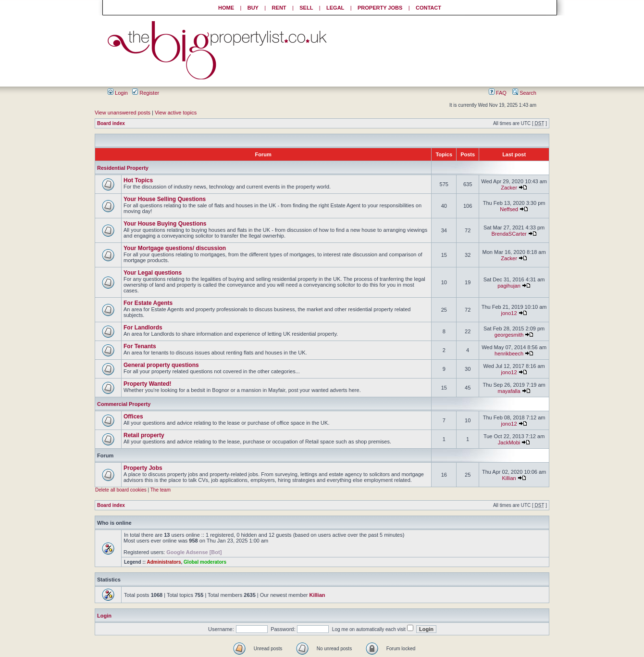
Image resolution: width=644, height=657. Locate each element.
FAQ (498, 93)
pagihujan (509, 286)
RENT (279, 8)
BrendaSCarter (509, 234)
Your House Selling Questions (165, 199)
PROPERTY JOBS (380, 8)
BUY (253, 8)
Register (146, 93)
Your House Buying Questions (165, 224)
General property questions (161, 365)
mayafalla (509, 391)
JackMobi (509, 442)
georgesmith (509, 335)
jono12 (509, 313)
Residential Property (123, 168)
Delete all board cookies (121, 490)
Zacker (509, 188)
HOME (226, 8)
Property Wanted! (148, 384)
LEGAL (335, 8)
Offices (133, 417)
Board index (111, 123)
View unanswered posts (123, 113)
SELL (306, 8)
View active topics (176, 113)
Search (524, 93)
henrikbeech (509, 354)
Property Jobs (143, 468)
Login (118, 93)
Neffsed (509, 209)
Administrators (164, 562)
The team (161, 490)
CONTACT (428, 8)
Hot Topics (138, 180)
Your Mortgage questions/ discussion (175, 248)
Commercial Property (124, 404)
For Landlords (143, 328)
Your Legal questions (153, 273)
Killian (509, 478)
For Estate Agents (148, 303)
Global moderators (205, 562)
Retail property (144, 435)
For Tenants (140, 346)
